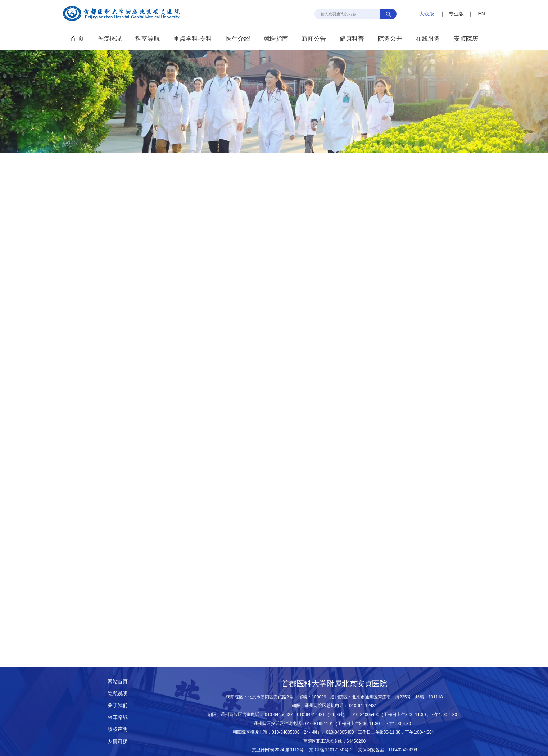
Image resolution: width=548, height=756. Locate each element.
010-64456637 (279, 715)
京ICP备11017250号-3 (333, 750)
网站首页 (118, 682)
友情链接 (118, 741)
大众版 (427, 14)
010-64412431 (363, 706)
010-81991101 (320, 724)
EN (481, 14)
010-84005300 (286, 732)
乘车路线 (118, 717)
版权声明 (118, 729)
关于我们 (118, 705)
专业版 (456, 14)
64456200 (356, 741)
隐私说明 (118, 694)
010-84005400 (365, 715)
